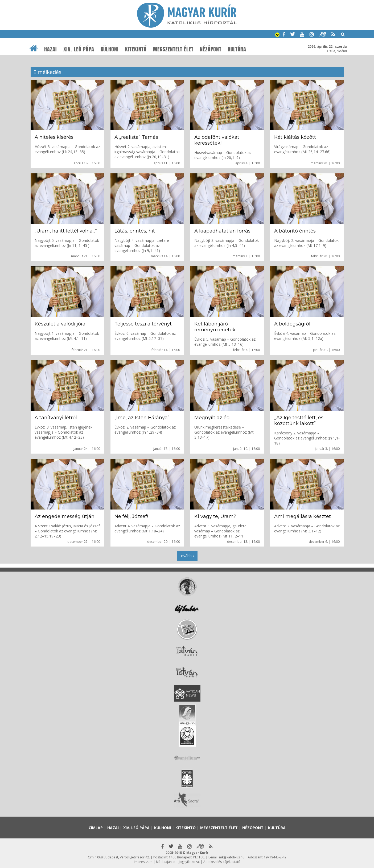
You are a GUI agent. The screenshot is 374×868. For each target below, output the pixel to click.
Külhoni (110, 49)
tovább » (187, 556)
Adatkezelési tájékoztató (222, 862)
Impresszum (143, 862)
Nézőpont (211, 49)
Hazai (51, 49)
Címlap (96, 828)
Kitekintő (136, 49)
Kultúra (237, 49)
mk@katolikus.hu (232, 857)
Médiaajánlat (166, 862)
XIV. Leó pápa (79, 49)
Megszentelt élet (173, 49)
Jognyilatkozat (189, 862)
